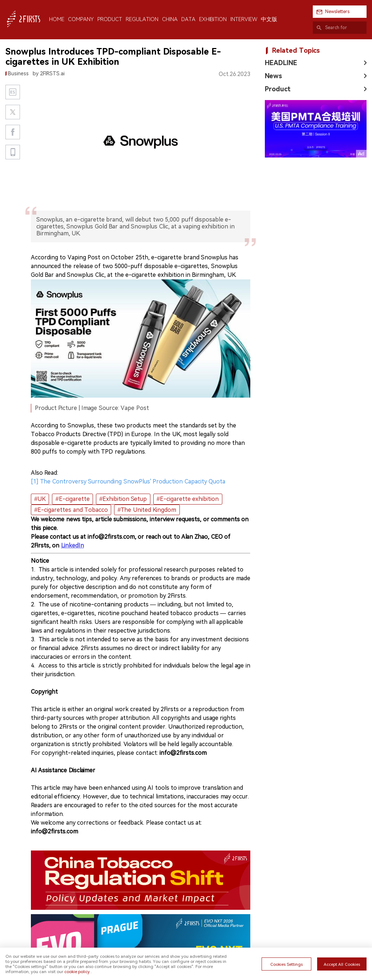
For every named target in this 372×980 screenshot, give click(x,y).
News (273, 76)
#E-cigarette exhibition (188, 499)
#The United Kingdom (147, 510)
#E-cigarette (73, 499)
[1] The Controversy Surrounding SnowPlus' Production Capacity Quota (128, 481)
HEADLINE (281, 63)
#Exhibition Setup (123, 499)
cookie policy (77, 972)
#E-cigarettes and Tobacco (71, 510)
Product (278, 89)
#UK (40, 499)
